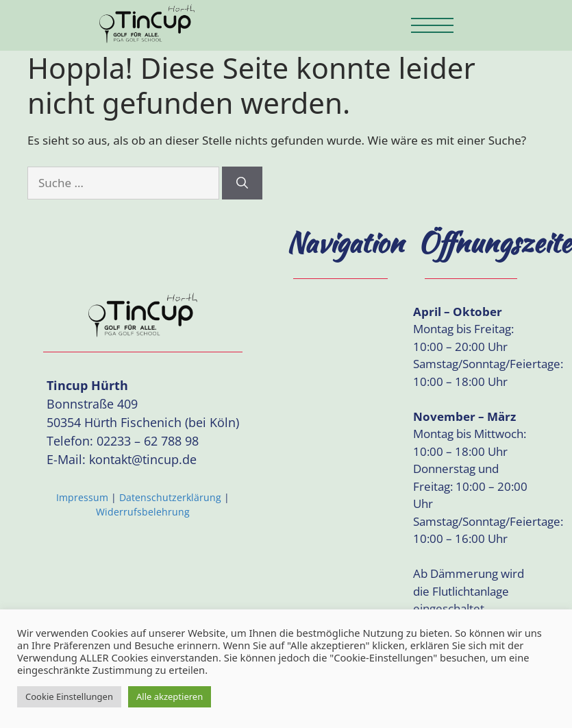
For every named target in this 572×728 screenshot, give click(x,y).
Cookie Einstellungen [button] (69, 696)
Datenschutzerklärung (170, 497)
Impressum (82, 497)
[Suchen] (242, 183)
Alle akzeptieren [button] (170, 696)
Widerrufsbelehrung (143, 512)
